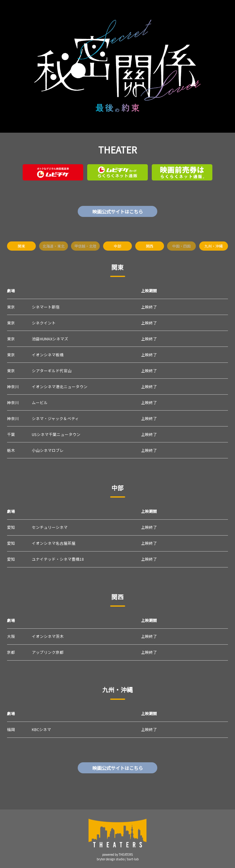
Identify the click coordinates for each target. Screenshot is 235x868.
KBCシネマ (41, 729)
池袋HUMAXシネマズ (50, 339)
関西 (150, 246)
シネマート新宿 (46, 307)
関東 (21, 246)
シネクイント (44, 323)
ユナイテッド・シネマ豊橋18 (58, 559)
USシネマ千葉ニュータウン (56, 434)
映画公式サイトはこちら (118, 211)
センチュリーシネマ (50, 527)
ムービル (40, 402)
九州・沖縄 (214, 246)
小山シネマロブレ (48, 450)
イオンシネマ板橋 (48, 355)
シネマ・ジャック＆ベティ (55, 418)
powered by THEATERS (117, 855)
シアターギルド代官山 (52, 371)
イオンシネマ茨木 (48, 636)
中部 (117, 246)
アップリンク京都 (48, 652)
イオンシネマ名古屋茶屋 (54, 543)
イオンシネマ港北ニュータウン (60, 387)
